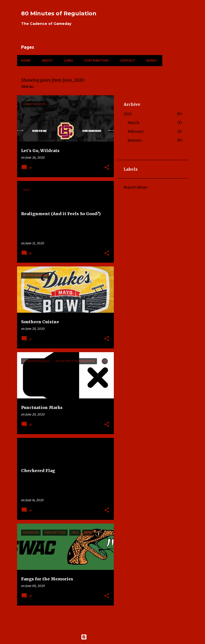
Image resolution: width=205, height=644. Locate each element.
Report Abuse (135, 187)
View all (28, 87)
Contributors (96, 60)
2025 (128, 114)
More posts (66, 620)
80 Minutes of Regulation (59, 13)
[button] (107, 168)
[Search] (185, 16)
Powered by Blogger (102, 637)
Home (26, 60)
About (47, 60)
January (135, 140)
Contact (127, 60)
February (136, 131)
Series (151, 60)
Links (68, 60)
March (133, 123)
